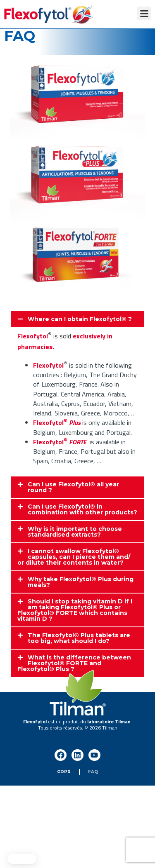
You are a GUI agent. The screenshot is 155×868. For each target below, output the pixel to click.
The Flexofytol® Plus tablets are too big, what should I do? (79, 638)
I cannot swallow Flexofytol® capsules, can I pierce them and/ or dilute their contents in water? (74, 557)
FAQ (93, 772)
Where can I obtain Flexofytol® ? (80, 319)
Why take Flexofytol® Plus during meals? (81, 582)
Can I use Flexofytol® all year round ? (73, 487)
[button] (144, 13)
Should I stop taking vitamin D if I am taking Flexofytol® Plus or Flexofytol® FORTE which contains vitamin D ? (75, 610)
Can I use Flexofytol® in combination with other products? (82, 509)
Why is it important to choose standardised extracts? (75, 532)
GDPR (64, 772)
